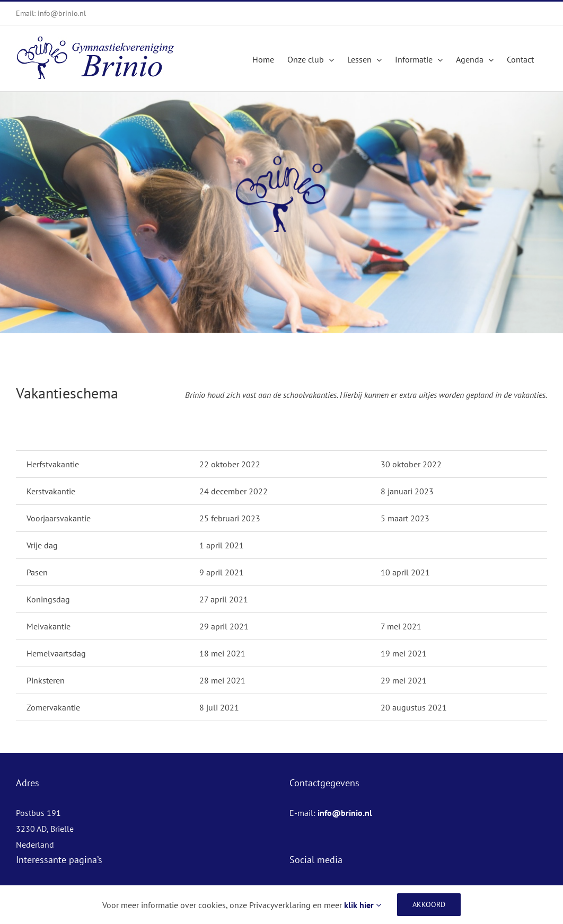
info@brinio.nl (345, 813)
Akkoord (429, 904)
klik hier (363, 905)
